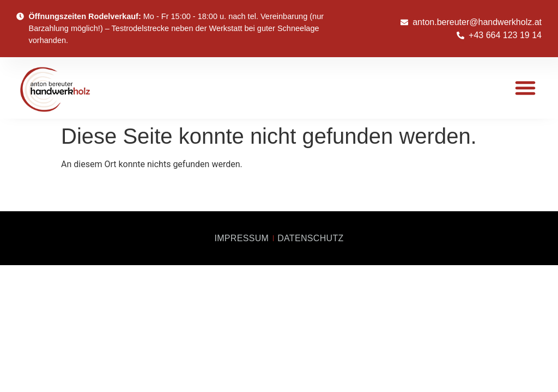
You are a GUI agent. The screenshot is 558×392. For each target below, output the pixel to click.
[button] (525, 88)
